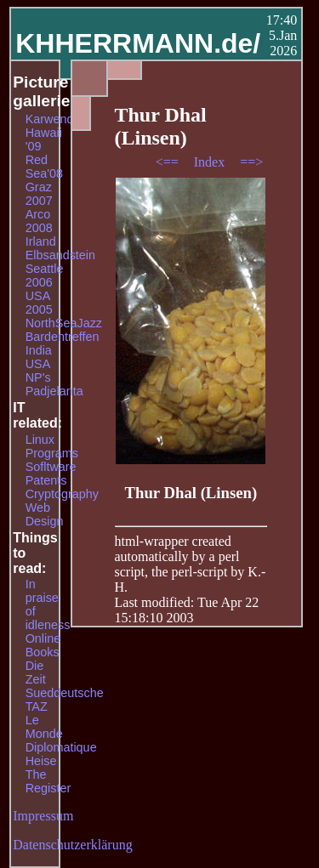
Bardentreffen (63, 337)
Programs (52, 453)
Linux (40, 440)
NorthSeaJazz (64, 323)
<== (169, 162)
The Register (48, 781)
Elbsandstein (60, 255)
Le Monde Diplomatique (61, 734)
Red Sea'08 (44, 167)
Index (211, 162)
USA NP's (38, 371)
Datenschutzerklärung (72, 845)
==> (251, 162)
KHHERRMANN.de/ (138, 43)
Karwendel (54, 119)
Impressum (43, 816)
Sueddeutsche (65, 693)
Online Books (43, 645)
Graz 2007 (39, 194)
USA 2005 (39, 303)
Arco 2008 (39, 221)
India (39, 350)
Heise (41, 761)
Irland (41, 241)
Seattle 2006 (45, 275)
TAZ (37, 706)
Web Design (45, 514)
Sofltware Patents (51, 474)
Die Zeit (36, 672)
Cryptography (62, 494)
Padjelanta (54, 391)
